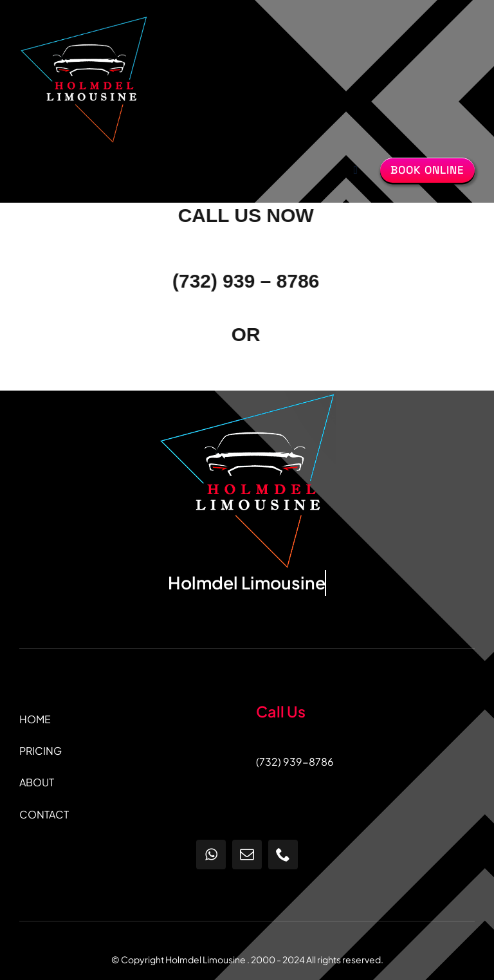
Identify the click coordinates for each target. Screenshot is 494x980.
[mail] (247, 855)
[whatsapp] (211, 855)
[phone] (283, 855)
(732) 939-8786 (295, 762)
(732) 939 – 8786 (245, 281)
